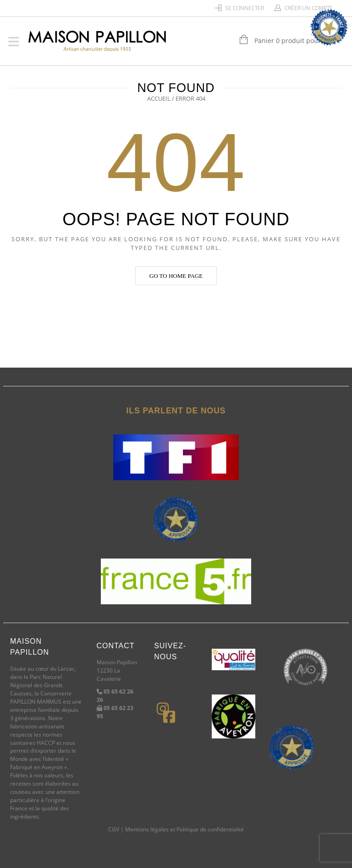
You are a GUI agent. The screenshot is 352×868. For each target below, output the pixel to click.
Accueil (159, 98)
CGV (114, 829)
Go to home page (176, 276)
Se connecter (245, 8)
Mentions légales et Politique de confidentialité (184, 829)
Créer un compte (309, 8)
